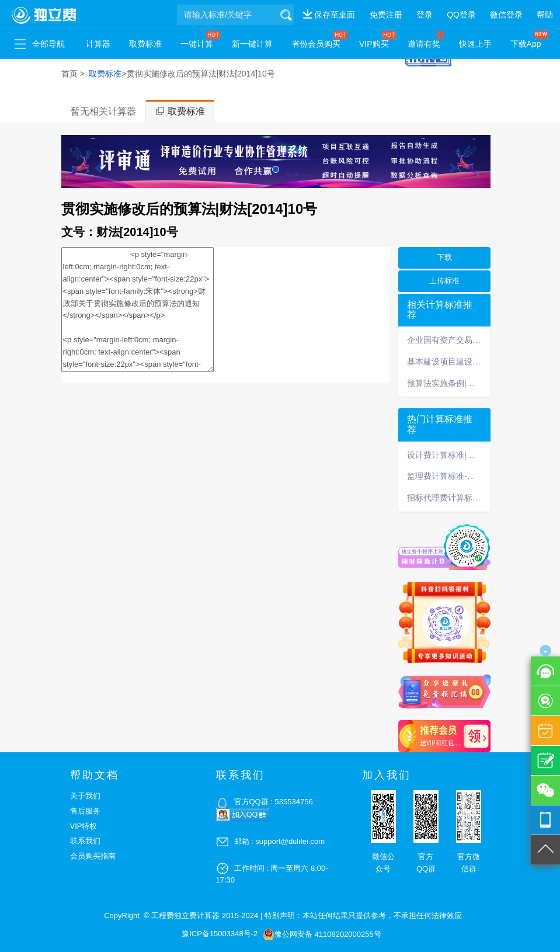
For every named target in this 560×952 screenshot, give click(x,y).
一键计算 (197, 44)
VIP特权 (84, 826)
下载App (526, 44)
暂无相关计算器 (103, 111)
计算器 (98, 44)
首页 (69, 74)
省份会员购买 (316, 44)
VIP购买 (374, 44)
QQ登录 (461, 15)
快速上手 (475, 44)
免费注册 (386, 15)
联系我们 (85, 841)
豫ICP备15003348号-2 (220, 934)
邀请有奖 (424, 44)
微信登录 (506, 15)
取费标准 (145, 44)
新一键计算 (252, 44)
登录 (425, 15)
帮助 (545, 15)
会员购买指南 (93, 856)
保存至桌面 (335, 15)
